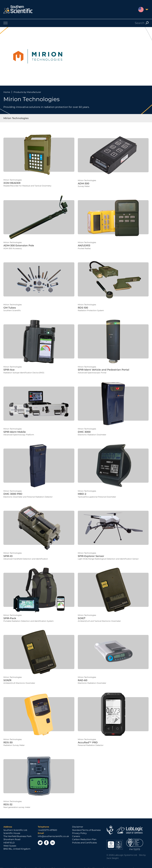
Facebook (46, 837)
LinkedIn (53, 837)
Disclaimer (78, 821)
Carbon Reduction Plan (84, 833)
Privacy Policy (79, 827)
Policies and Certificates (85, 837)
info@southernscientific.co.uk (53, 830)
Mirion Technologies (16, 118)
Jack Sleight (113, 852)
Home (7, 92)
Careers (76, 830)
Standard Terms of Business (86, 824)
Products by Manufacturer (27, 92)
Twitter (40, 837)
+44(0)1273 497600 (47, 824)
